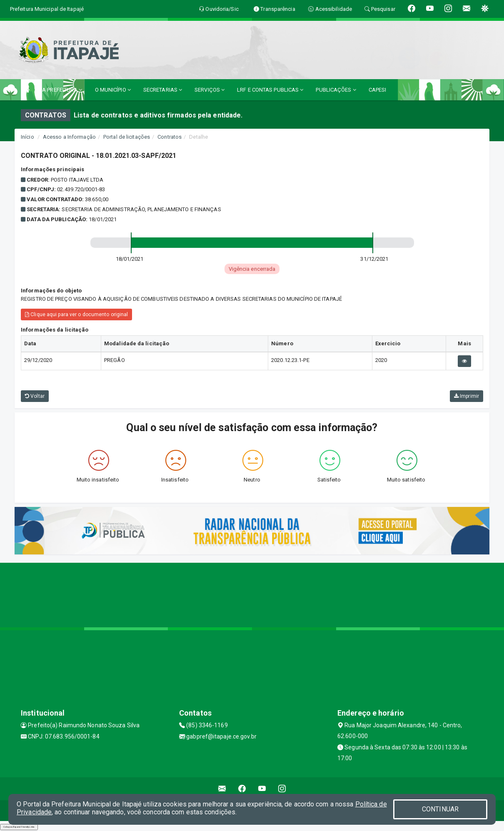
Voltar (35, 396)
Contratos (170, 137)
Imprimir (467, 396)
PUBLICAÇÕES (336, 90)
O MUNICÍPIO (113, 90)
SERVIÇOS (210, 90)
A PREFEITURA (62, 90)
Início (27, 137)
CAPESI (378, 90)
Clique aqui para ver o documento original (76, 314)
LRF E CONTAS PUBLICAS (270, 90)
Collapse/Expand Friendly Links (19, 827)
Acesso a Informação (69, 137)
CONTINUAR (440, 809)
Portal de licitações (127, 137)
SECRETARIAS (163, 90)
